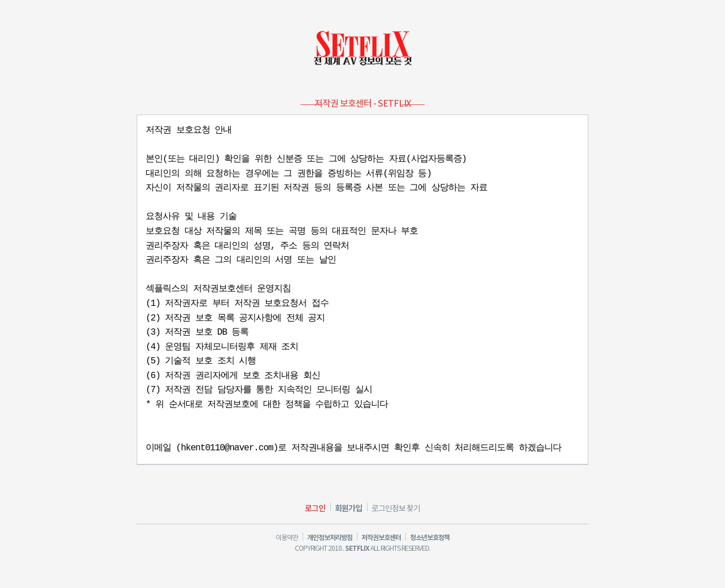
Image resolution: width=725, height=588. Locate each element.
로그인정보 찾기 (396, 509)
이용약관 (287, 538)
